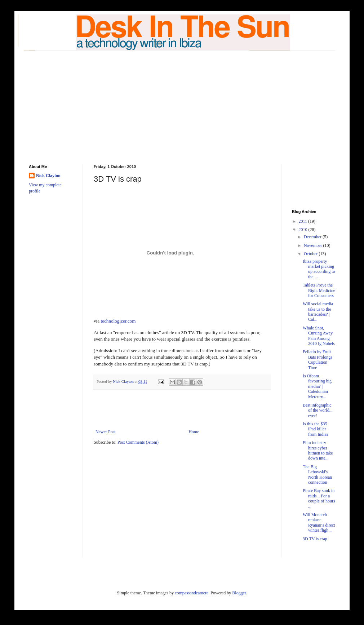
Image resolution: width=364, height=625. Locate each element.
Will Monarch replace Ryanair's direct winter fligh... (319, 522)
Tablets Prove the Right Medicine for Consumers (319, 290)
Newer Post (106, 432)
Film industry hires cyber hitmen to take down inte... (318, 450)
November (314, 245)
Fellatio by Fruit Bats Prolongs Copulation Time (318, 360)
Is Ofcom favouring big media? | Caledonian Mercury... (317, 386)
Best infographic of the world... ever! (318, 410)
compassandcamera (192, 593)
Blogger (239, 593)
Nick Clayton (48, 176)
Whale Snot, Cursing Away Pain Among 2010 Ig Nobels (319, 336)
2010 (304, 230)
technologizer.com (118, 321)
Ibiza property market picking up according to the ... (319, 269)
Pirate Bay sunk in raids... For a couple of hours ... (319, 498)
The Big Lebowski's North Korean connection (317, 475)
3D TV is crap (315, 539)
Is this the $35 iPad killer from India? (316, 429)
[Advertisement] (153, 101)
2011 (304, 221)
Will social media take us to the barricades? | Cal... (318, 312)
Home (194, 432)
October (311, 254)
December (313, 237)
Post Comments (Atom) (138, 442)
